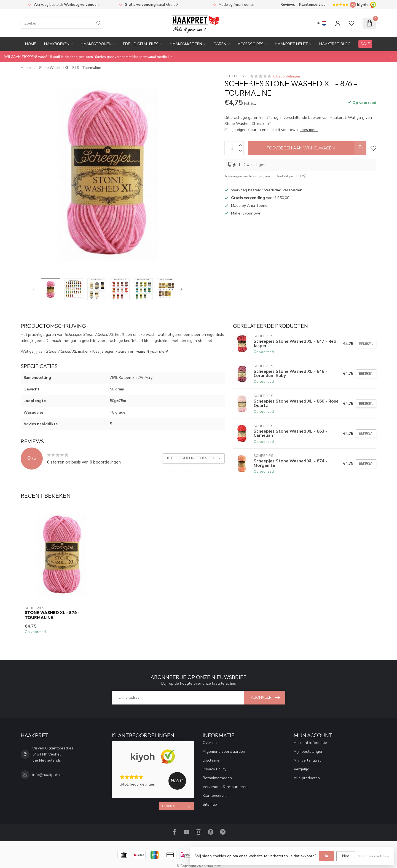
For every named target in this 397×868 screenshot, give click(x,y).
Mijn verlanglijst (307, 760)
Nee (346, 856)
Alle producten (307, 778)
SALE (365, 44)
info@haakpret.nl (47, 775)
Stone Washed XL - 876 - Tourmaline (70, 68)
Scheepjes (234, 76)
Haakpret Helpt (291, 44)
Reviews (288, 5)
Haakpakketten (186, 44)
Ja (326, 856)
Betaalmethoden (217, 778)
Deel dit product (291, 176)
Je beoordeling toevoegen (194, 458)
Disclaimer (212, 760)
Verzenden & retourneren (225, 787)
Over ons (211, 743)
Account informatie (310, 743)
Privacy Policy (214, 769)
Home (31, 44)
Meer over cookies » (373, 856)
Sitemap (210, 804)
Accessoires (251, 44)
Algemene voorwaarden (224, 752)
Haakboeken (57, 44)
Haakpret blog (335, 44)
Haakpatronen (96, 44)
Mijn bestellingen (309, 752)
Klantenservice (312, 5)
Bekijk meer (176, 806)
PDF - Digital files (141, 44)
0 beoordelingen (287, 76)
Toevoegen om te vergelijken (247, 176)
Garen (220, 44)
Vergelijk (301, 769)
